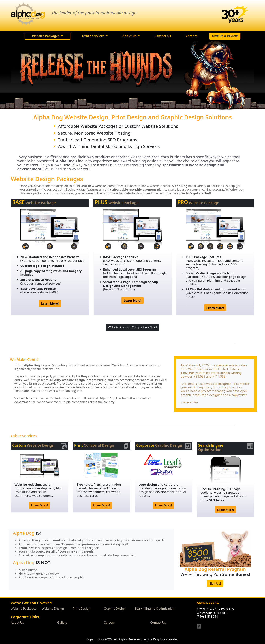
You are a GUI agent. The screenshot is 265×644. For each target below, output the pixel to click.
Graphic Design (115, 608)
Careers (109, 622)
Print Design (82, 608)
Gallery (62, 622)
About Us (17, 622)
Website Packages (24, 608)
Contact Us (158, 622)
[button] (47, 36)
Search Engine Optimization (155, 608)
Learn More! (40, 505)
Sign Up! (215, 583)
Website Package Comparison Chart (132, 327)
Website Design (53, 608)
